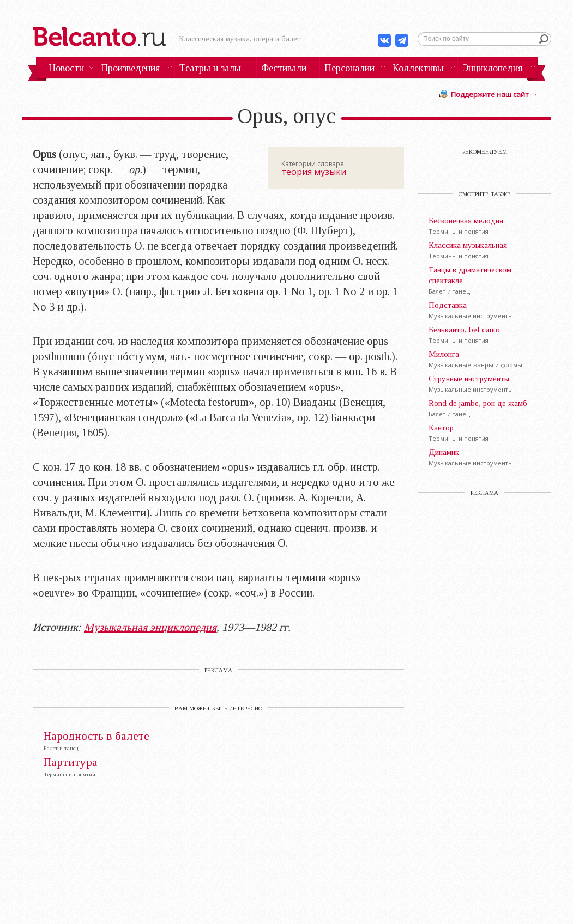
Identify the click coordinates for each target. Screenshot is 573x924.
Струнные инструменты (469, 379)
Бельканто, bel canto (464, 330)
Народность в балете (96, 736)
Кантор (441, 428)
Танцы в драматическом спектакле (470, 275)
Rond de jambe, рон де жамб (478, 403)
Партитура (71, 762)
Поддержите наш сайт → (494, 94)
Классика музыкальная (468, 245)
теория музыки (314, 172)
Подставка (448, 305)
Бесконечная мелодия (466, 221)
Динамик (444, 452)
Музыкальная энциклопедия (150, 627)
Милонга (444, 354)
